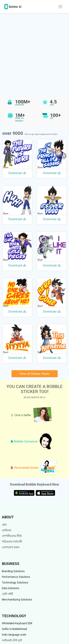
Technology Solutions (15, 582)
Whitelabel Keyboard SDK (17, 623)
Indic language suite (14, 635)
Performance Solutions (16, 577)
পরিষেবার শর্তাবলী (12, 542)
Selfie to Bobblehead (14, 629)
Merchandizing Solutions (17, 599)
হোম (4, 525)
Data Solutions (11, 588)
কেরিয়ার (7, 530)
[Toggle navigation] (60, 7)
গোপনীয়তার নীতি (12, 536)
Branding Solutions (13, 571)
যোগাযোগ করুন (11, 547)
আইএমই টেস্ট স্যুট (12, 640)
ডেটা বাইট (7, 594)
